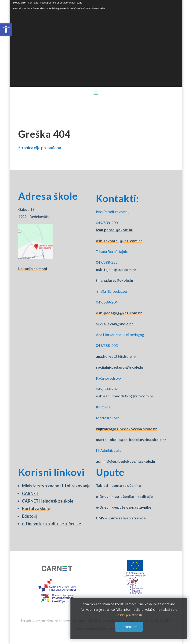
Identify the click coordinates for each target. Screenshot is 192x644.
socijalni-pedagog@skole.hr (120, 367)
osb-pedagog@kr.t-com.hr (119, 313)
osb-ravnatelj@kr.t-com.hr (119, 241)
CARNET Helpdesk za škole (48, 501)
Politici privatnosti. (129, 615)
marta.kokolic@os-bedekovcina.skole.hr (131, 439)
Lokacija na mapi (33, 268)
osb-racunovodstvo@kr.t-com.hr (125, 396)
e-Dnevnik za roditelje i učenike (51, 524)
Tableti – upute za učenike (118, 485)
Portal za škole (36, 508)
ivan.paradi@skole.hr (114, 230)
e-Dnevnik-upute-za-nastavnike (124, 507)
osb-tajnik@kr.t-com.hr (116, 269)
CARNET (30, 493)
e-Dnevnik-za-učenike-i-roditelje (124, 496)
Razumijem (129, 627)
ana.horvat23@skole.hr (116, 356)
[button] (6, 30)
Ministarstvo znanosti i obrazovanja (56, 486)
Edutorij (30, 516)
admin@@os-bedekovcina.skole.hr (126, 461)
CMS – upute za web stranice (121, 518)
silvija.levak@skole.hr (114, 324)
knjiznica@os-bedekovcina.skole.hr (126, 429)
